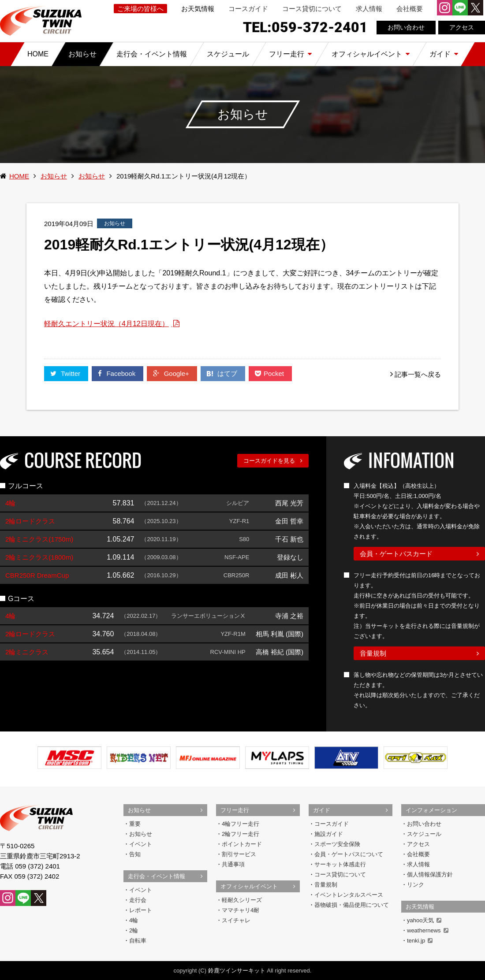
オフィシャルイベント (249, 886)
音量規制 (373, 653)
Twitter (66, 373)
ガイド (322, 810)
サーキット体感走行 (340, 864)
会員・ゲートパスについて (349, 854)
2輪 (134, 930)
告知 (135, 854)
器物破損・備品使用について (352, 905)
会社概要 (410, 9)
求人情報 (369, 9)
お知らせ (54, 176)
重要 (135, 824)
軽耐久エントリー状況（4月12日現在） (106, 324)
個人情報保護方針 (430, 874)
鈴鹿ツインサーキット (237, 971)
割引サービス (239, 854)
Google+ (172, 373)
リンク (416, 885)
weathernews (428, 930)
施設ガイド (329, 834)
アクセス (462, 27)
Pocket (270, 373)
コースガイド (248, 9)
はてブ (223, 373)
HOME (19, 176)
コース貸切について (312, 9)
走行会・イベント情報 (157, 876)
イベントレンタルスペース (349, 895)
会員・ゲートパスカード (396, 554)
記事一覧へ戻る (418, 374)
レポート (141, 910)
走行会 (138, 900)
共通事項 (233, 864)
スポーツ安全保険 (337, 844)
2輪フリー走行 (241, 834)
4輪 (134, 920)
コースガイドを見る (269, 461)
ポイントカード (242, 844)
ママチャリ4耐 (241, 910)
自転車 (138, 941)
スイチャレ (236, 920)
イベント (141, 844)
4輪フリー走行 (241, 824)
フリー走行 (235, 810)
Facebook (118, 373)
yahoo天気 (424, 920)
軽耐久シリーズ (242, 900)
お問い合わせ (406, 27)
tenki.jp (420, 941)
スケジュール (424, 834)
